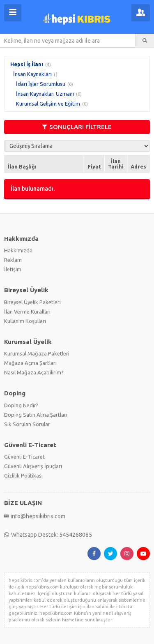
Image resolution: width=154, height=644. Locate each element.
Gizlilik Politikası (23, 475)
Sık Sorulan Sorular (27, 424)
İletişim (13, 269)
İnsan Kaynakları (32, 74)
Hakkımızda (18, 250)
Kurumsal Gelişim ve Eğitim (48, 104)
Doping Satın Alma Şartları (36, 415)
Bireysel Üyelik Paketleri (32, 302)
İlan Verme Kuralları (27, 312)
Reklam (13, 260)
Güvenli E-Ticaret (24, 457)
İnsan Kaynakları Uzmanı (45, 94)
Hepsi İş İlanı (27, 64)
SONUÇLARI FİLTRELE (77, 127)
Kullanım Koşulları (25, 321)
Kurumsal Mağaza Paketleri (37, 353)
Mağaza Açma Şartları (30, 363)
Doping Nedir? (21, 405)
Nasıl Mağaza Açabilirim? (34, 372)
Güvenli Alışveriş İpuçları (33, 466)
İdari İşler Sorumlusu (41, 84)
